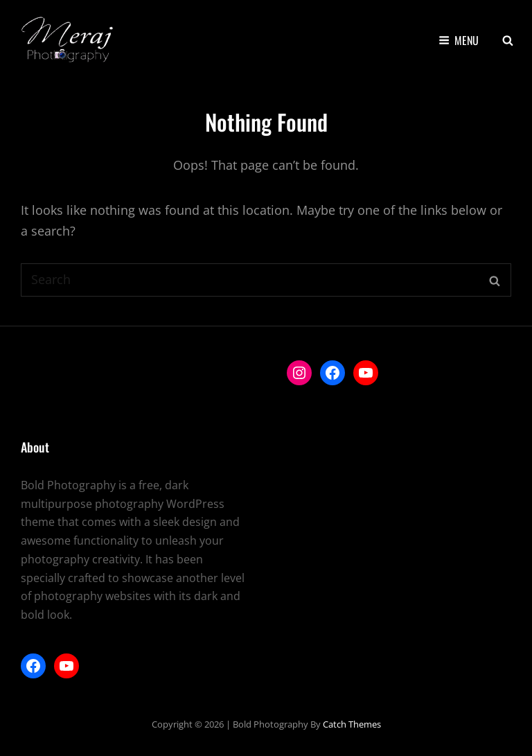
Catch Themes (352, 724)
